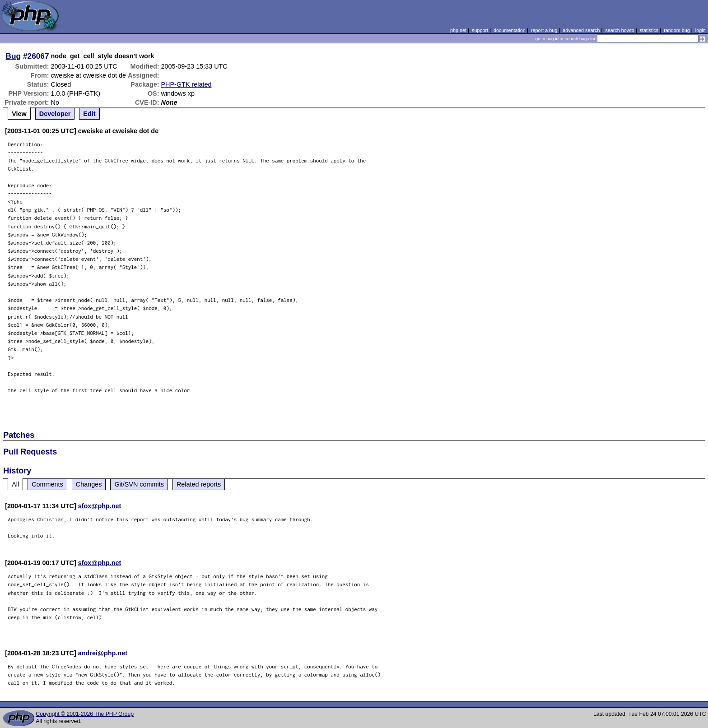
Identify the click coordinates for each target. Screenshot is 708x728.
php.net (458, 30)
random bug (677, 30)
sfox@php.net (100, 506)
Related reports (199, 484)
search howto (619, 30)
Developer (55, 114)
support (480, 30)
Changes (89, 484)
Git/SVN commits (139, 484)
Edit (89, 114)
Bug (14, 56)
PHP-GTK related (186, 84)
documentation (510, 30)
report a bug (544, 30)
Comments (47, 484)
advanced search (581, 30)
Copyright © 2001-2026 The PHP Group (85, 714)
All (15, 484)
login (701, 30)
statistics (649, 30)
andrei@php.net (103, 653)
